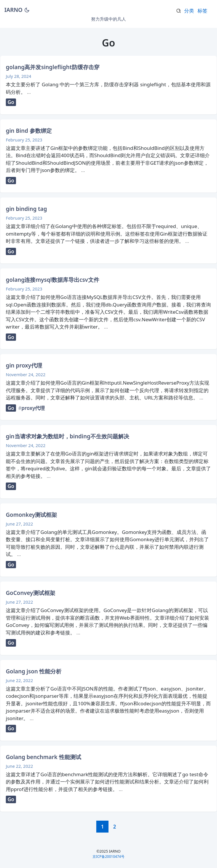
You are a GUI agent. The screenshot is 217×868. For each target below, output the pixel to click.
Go (11, 102)
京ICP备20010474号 (109, 857)
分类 (189, 11)
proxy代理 (33, 408)
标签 (202, 11)
